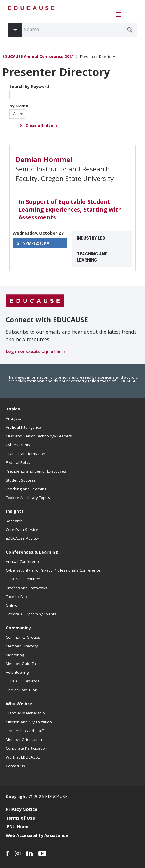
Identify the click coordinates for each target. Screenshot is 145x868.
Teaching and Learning (26, 489)
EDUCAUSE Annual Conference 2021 (38, 57)
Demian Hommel (44, 161)
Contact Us (15, 766)
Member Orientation (24, 740)
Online (12, 606)
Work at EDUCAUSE (23, 758)
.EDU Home (18, 827)
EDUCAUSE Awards (23, 682)
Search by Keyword (39, 91)
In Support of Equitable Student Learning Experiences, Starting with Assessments (70, 210)
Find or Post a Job (22, 691)
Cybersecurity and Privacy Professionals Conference (53, 571)
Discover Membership (25, 714)
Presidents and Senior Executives (36, 472)
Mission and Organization (29, 723)
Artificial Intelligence (23, 428)
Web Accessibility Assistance (37, 836)
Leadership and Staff (25, 731)
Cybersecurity (18, 445)
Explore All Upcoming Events (31, 615)
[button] (120, 17)
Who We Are (19, 704)
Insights (15, 512)
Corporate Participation (26, 749)
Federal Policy (18, 463)
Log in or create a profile (33, 352)
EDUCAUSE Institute (23, 579)
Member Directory (22, 647)
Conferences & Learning (32, 553)
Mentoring (15, 655)
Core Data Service (22, 530)
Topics (13, 410)
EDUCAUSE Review (22, 539)
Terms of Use (20, 819)
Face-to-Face (17, 597)
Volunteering (17, 673)
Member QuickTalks (23, 664)
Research (14, 521)
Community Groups (23, 638)
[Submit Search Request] (130, 30)
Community (18, 629)
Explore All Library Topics (28, 498)
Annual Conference (23, 562)
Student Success (21, 481)
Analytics (14, 419)
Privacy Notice (22, 810)
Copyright (17, 797)
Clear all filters (42, 126)
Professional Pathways (26, 588)
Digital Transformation (25, 454)
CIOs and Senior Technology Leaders (39, 437)
